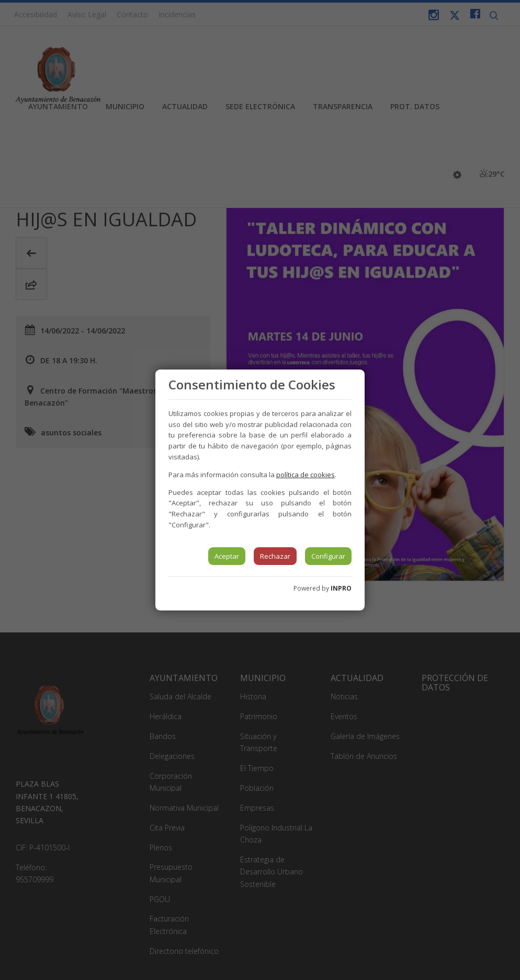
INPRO (341, 588)
